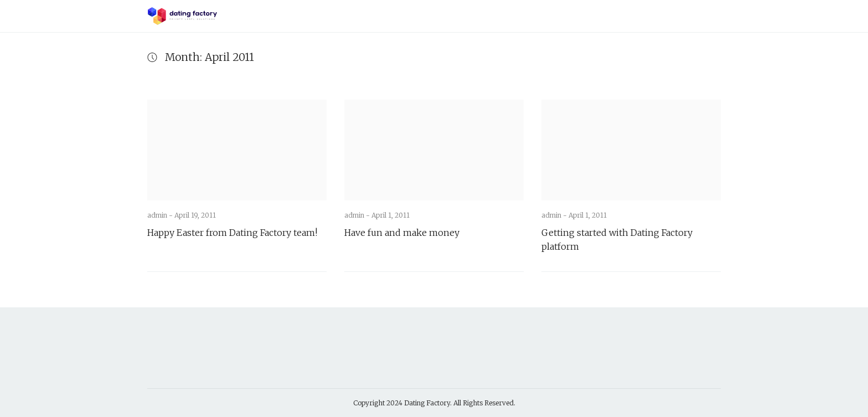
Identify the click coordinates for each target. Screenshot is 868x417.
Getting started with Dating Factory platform (617, 240)
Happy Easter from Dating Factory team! (232, 233)
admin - (161, 215)
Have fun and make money (402, 233)
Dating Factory (427, 403)
